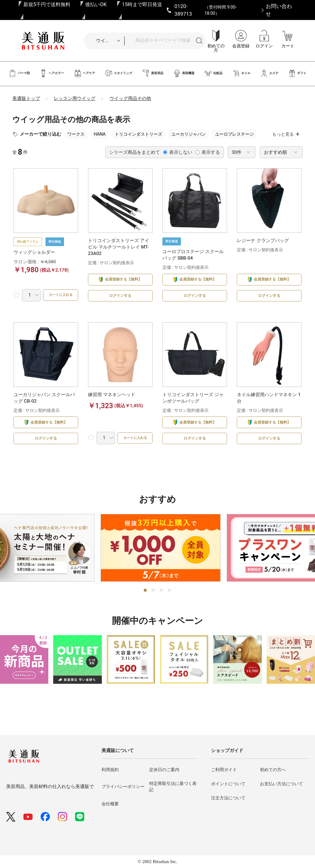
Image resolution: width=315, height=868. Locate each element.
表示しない (178, 152)
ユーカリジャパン (189, 134)
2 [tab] (154, 607)
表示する (208, 152)
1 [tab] (146, 607)
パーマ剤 (19, 73)
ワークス (76, 134)
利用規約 (110, 770)
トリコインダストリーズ (138, 134)
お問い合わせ (279, 10)
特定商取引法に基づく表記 (173, 786)
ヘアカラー (52, 73)
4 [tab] (169, 607)
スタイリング (119, 73)
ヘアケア (84, 73)
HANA (100, 134)
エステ (269, 73)
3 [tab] (161, 607)
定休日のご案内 (164, 770)
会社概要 (110, 804)
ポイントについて (228, 784)
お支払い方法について (281, 784)
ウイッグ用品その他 (130, 98)
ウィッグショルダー (34, 252)
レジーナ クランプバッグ (263, 241)
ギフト (297, 73)
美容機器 (184, 73)
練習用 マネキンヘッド (112, 403)
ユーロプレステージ (234, 134)
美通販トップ (26, 98)
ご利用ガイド (224, 770)
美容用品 (153, 73)
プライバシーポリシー (123, 787)
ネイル (241, 73)
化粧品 (213, 73)
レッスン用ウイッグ (75, 98)
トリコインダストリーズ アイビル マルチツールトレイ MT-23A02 (119, 247)
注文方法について (228, 798)
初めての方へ (273, 770)
